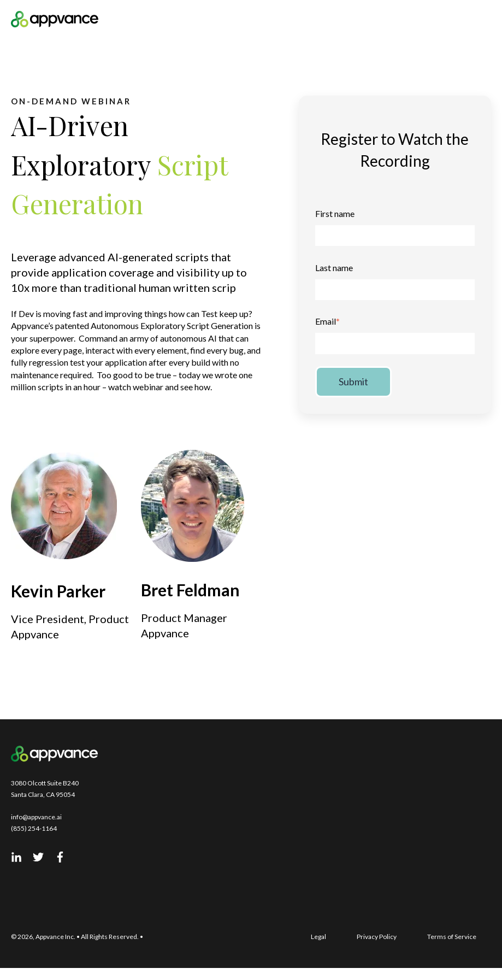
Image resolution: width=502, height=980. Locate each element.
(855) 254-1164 (34, 828)
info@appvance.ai (36, 817)
